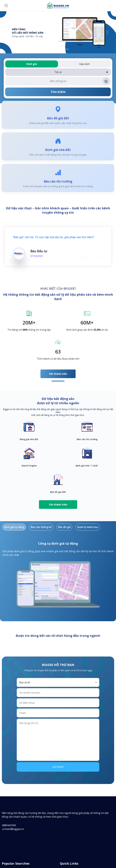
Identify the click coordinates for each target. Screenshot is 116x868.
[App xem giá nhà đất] (50, 49)
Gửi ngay (58, 767)
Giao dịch (84, 64)
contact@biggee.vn (13, 829)
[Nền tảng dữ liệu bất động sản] (66, 49)
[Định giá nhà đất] (55, 49)
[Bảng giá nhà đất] (61, 49)
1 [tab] (58, 381)
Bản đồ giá (64, 527)
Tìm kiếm (58, 92)
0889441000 (9, 825)
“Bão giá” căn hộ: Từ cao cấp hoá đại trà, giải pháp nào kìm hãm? (53, 237)
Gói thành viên (58, 374)
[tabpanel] (58, 329)
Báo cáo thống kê (41, 527)
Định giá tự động (14, 527)
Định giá (32, 64)
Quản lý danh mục (88, 527)
